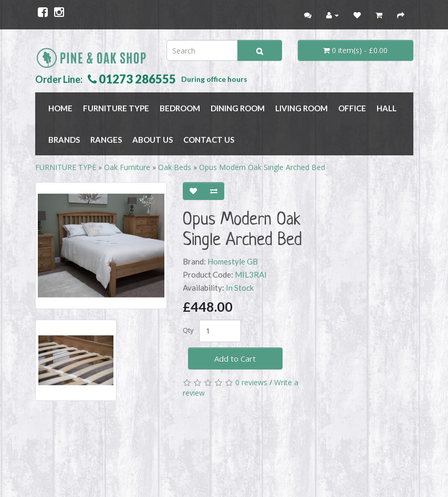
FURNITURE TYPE (116, 108)
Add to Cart (235, 358)
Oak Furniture (127, 167)
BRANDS (64, 140)
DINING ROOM (238, 108)
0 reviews (251, 382)
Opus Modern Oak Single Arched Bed (262, 167)
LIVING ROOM (301, 108)
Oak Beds (175, 167)
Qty (188, 330)
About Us (153, 140)
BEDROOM (180, 108)
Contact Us (209, 140)
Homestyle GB (233, 261)
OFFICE (352, 108)
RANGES (106, 140)
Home (60, 108)
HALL (387, 108)
